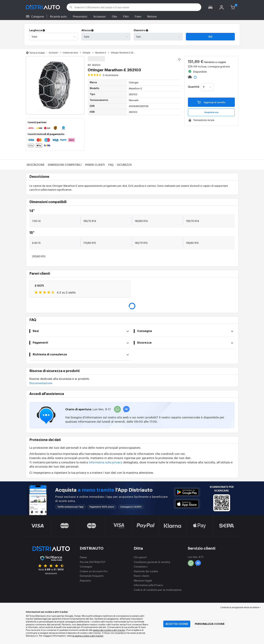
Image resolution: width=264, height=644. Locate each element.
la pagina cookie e (82, 636)
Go (210, 37)
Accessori (100, 16)
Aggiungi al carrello (211, 102)
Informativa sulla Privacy (148, 585)
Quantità (194, 87)
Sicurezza (124, 165)
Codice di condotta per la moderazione (158, 590)
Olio (114, 16)
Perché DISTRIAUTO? (93, 562)
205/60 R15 (39, 256)
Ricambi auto (58, 16)
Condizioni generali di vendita (152, 562)
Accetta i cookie (177, 624)
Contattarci (141, 566)
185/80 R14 (141, 221)
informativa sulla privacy (106, 462)
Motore (152, 16)
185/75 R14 (90, 221)
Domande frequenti (92, 576)
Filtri (126, 16)
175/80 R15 (90, 243)
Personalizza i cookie (210, 624)
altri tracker (97, 636)
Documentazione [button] (41, 383)
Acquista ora (211, 112)
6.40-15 (36, 243)
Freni (138, 16)
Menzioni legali (143, 580)
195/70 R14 (192, 221)
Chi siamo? (140, 557)
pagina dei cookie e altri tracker (109, 630)
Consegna (86, 566)
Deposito (85, 580)
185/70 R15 (141, 243)
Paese (83, 557)
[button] (210, 7)
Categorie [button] (38, 16)
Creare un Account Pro (94, 571)
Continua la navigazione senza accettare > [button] (240, 607)
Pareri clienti (95, 165)
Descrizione (36, 165)
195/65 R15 (192, 243)
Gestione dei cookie (146, 571)
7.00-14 (36, 221)
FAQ (111, 165)
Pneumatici (80, 16)
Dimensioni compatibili (65, 165)
